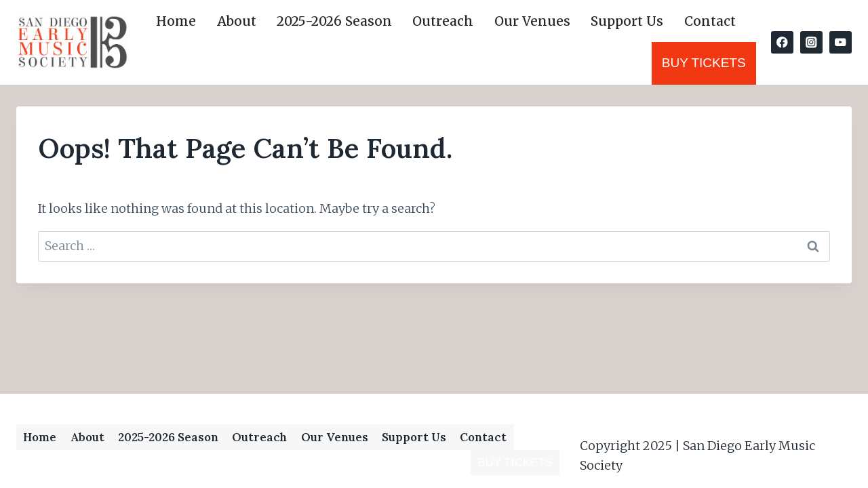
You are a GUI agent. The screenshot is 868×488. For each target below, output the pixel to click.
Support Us (627, 21)
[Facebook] (782, 42)
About (237, 21)
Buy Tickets (704, 63)
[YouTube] (841, 42)
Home (176, 21)
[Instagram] (811, 42)
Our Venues (532, 21)
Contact (710, 21)
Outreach (443, 21)
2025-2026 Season (334, 21)
